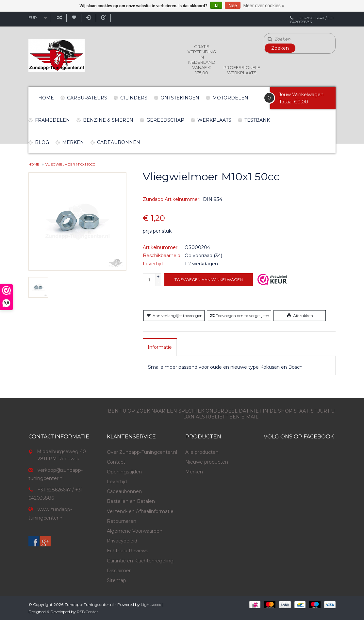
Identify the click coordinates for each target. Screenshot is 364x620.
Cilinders (134, 98)
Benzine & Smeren (108, 120)
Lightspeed (151, 604)
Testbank (257, 120)
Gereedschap (165, 120)
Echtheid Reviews (127, 551)
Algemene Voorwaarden (135, 531)
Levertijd (117, 482)
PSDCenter (87, 612)
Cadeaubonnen (119, 142)
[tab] (160, 347)
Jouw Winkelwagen (301, 95)
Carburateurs (87, 98)
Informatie (160, 347)
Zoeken (280, 48)
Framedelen (52, 120)
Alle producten (202, 452)
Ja (216, 6)
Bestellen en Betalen (131, 501)
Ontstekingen (180, 98)
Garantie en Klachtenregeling (140, 561)
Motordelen (230, 98)
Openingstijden (124, 472)
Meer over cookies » (264, 6)
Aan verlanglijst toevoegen (174, 316)
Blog (42, 142)
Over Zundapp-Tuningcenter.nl (142, 452)
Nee (233, 6)
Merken (73, 142)
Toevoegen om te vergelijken (239, 316)
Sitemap (116, 580)
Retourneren (122, 521)
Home (46, 98)
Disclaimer (119, 571)
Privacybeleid (122, 541)
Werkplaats (214, 120)
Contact (116, 462)
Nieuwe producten (207, 462)
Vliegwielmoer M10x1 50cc (70, 164)
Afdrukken (299, 316)
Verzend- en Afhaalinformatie (140, 511)
